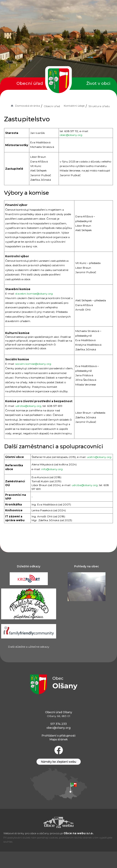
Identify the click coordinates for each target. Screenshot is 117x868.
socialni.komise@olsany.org (33, 364)
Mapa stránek (59, 739)
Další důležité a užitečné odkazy (29, 647)
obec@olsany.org (71, 135)
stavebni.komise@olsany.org (34, 294)
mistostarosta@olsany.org (87, 145)
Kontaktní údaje (74, 106)
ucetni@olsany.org (99, 457)
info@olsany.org (52, 469)
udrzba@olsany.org (28, 406)
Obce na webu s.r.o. (78, 833)
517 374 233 (59, 724)
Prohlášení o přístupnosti (59, 736)
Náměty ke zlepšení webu (59, 762)
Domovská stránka (25, 106)
